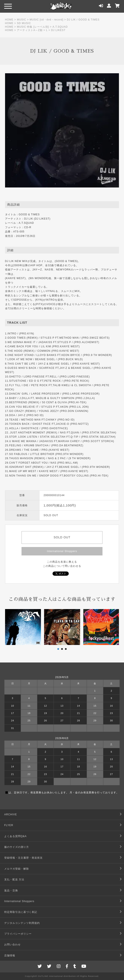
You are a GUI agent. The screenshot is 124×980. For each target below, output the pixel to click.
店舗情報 (10, 956)
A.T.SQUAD (60, 27)
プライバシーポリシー (18, 934)
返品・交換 (11, 890)
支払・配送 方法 (14, 880)
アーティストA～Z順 (30, 30)
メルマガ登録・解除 (17, 869)
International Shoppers (62, 551)
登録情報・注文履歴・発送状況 (23, 858)
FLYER (9, 825)
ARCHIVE (11, 814)
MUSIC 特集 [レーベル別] (33, 27)
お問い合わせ (12, 945)
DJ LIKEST (58, 30)
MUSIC (22, 20)
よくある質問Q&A (15, 836)
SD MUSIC (24, 23)
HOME (9, 20)
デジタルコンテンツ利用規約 (22, 923)
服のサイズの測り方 (17, 847)
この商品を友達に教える (62, 562)
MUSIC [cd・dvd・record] (47, 20)
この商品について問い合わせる (62, 566)
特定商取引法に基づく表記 (21, 912)
